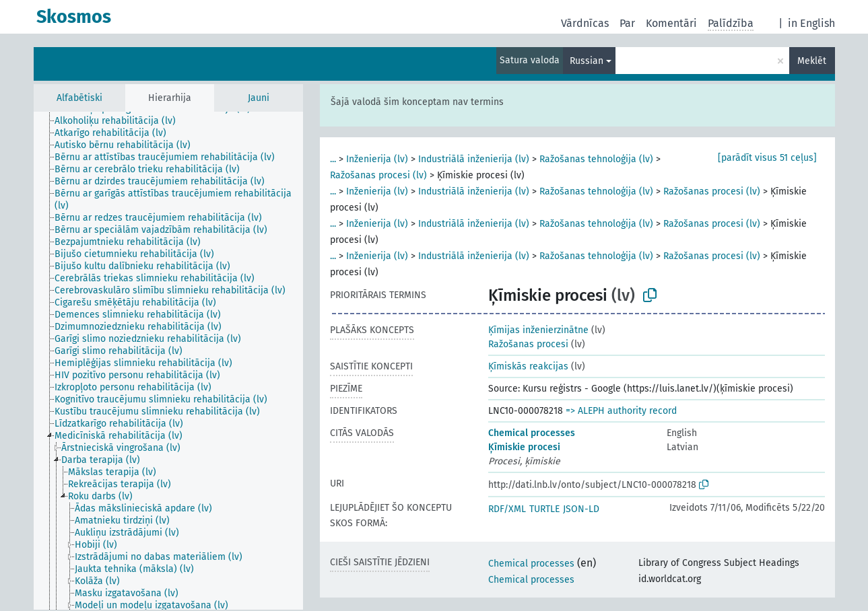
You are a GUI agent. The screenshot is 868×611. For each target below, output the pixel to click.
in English (811, 23)
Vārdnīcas (585, 23)
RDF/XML (507, 509)
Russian (587, 61)
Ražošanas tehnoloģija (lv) (596, 159)
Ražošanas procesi (528, 344)
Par (627, 23)
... (333, 159)
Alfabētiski (79, 98)
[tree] (168, 361)
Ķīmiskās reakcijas (528, 366)
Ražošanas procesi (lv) (378, 175)
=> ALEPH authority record (621, 411)
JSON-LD (581, 509)
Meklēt (812, 61)
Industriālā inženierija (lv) (474, 159)
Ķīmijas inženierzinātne (538, 330)
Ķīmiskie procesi (524, 447)
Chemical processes (532, 433)
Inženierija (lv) (377, 159)
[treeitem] (121, 121)
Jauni (259, 98)
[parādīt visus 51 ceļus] (767, 158)
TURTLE (544, 509)
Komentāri (671, 23)
